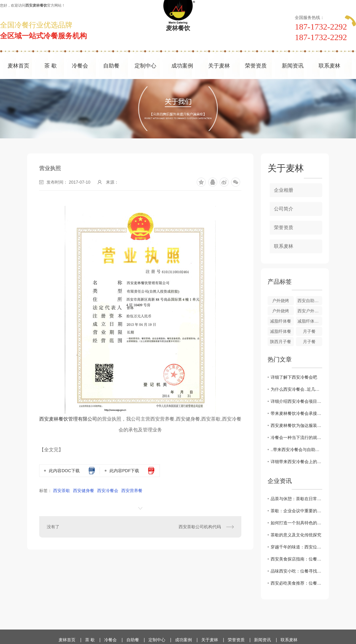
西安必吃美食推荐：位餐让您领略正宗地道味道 (296, 583)
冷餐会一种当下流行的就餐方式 (296, 437)
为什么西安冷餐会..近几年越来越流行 (296, 389)
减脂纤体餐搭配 (310, 321)
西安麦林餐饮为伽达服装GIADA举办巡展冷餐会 (296, 425)
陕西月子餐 (281, 342)
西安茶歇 (62, 491)
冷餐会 (80, 66)
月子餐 (309, 331)
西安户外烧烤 (310, 311)
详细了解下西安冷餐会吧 (294, 377)
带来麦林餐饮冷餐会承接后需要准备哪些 (296, 413)
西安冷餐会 (108, 491)
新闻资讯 (293, 66)
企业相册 (284, 190)
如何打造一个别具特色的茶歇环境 (296, 523)
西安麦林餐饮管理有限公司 (68, 419)
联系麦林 (329, 66)
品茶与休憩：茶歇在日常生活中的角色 (296, 499)
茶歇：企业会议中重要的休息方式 (296, 511)
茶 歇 (51, 66)
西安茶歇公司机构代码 (200, 527)
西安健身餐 (84, 491)
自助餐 (111, 66)
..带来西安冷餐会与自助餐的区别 (296, 450)
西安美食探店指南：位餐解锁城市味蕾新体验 (296, 559)
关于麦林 (219, 66)
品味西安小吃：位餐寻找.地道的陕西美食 (296, 571)
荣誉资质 (256, 66)
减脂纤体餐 (281, 321)
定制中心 (145, 66)
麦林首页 (18, 66)
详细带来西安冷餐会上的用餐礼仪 (296, 462)
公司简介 (284, 209)
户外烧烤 (281, 301)
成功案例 (182, 66)
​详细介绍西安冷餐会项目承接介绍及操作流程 (296, 401)
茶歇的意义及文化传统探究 (296, 535)
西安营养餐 (132, 491)
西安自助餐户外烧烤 (310, 301)
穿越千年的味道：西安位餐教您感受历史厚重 (296, 547)
